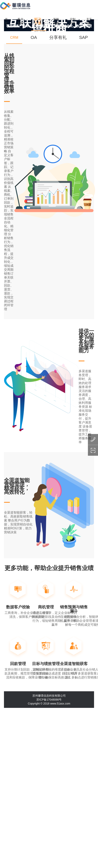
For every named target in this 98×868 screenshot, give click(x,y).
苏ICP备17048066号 (49, 700)
